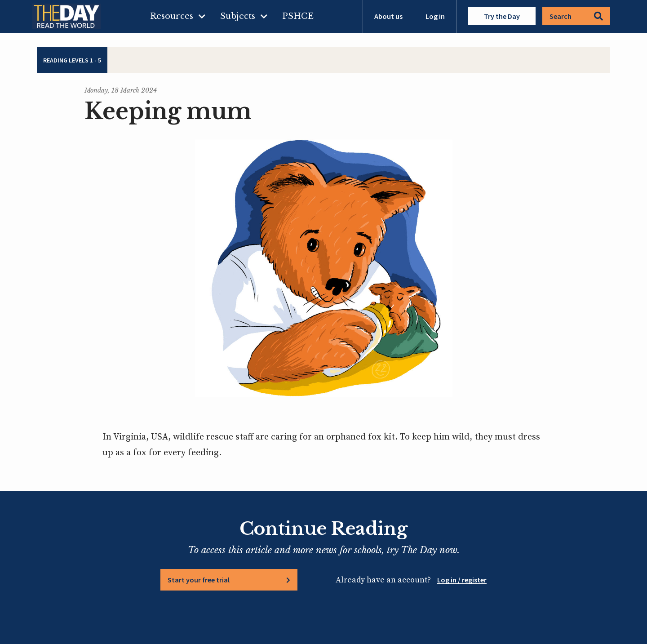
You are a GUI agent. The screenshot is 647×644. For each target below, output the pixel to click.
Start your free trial (199, 580)
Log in (435, 16)
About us (388, 16)
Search (576, 16)
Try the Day (502, 16)
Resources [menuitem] (172, 16)
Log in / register (462, 580)
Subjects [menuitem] (238, 16)
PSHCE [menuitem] (298, 16)
